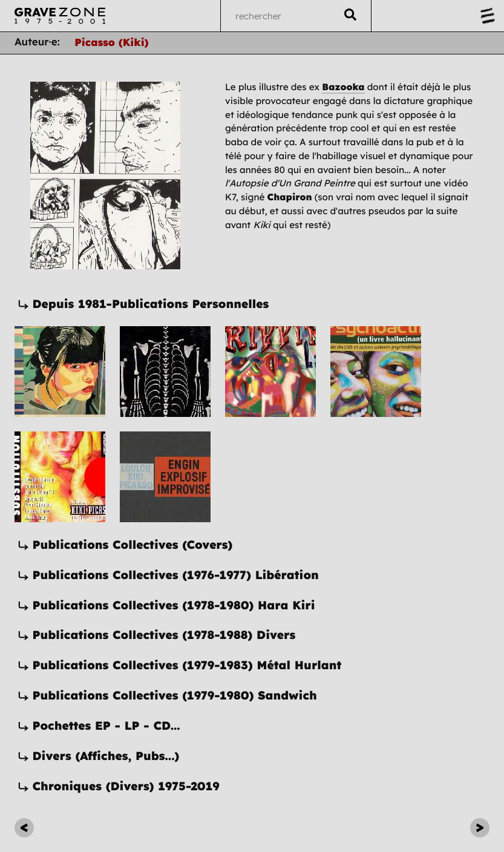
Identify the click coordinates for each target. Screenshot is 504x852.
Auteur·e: (37, 42)
